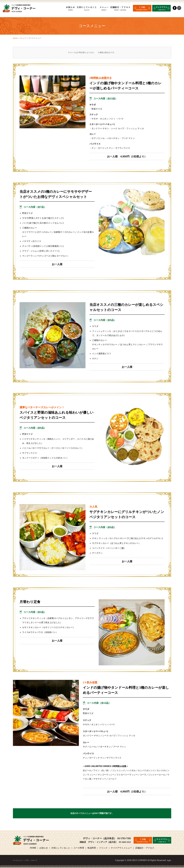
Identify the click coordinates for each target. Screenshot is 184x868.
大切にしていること (61, 848)
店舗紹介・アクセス (145, 848)
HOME (33, 848)
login (169, 861)
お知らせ (44, 848)
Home (15, 38)
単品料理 (92, 848)
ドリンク (103, 848)
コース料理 (79, 848)
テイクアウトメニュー (121, 848)
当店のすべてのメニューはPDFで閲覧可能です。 (92, 813)
